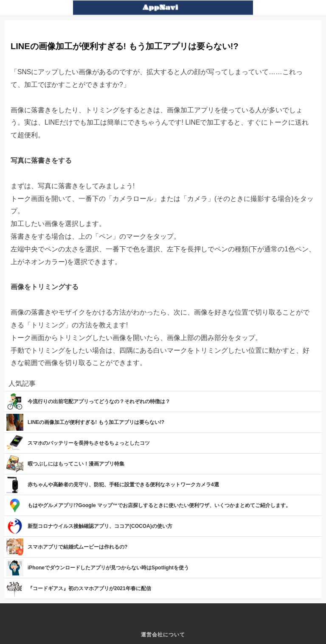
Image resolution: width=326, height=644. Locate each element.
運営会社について (163, 635)
